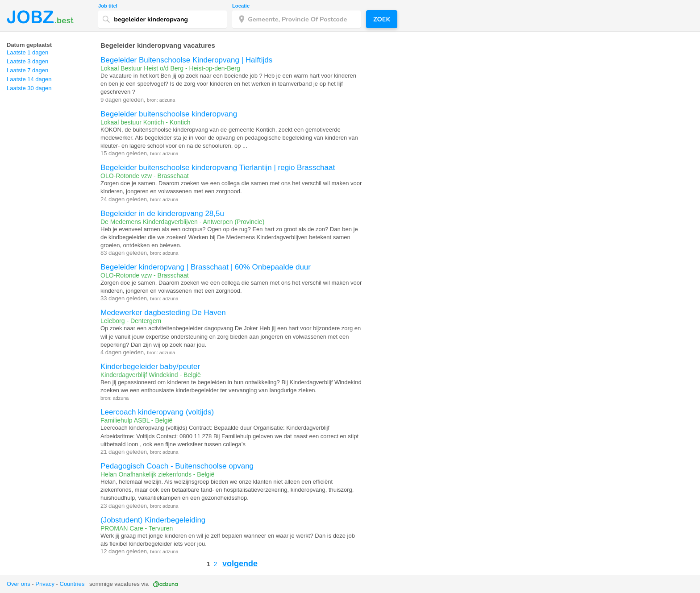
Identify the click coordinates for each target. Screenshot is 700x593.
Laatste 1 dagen (27, 52)
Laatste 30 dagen (29, 88)
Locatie (241, 6)
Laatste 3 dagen (27, 61)
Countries (72, 584)
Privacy (45, 584)
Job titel (108, 6)
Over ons (19, 584)
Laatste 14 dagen (29, 79)
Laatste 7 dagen (27, 70)
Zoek (382, 19)
